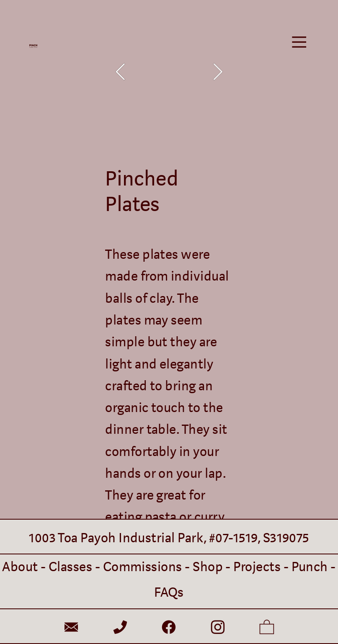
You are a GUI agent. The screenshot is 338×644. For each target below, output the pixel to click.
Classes (70, 567)
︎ (169, 628)
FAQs (169, 592)
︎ (299, 43)
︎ (267, 628)
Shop (208, 567)
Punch (310, 567)
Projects (257, 567)
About (20, 567)
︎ (218, 628)
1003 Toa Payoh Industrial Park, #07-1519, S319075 (169, 538)
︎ (120, 628)
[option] (169, 72)
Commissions (143, 567)
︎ (71, 628)
